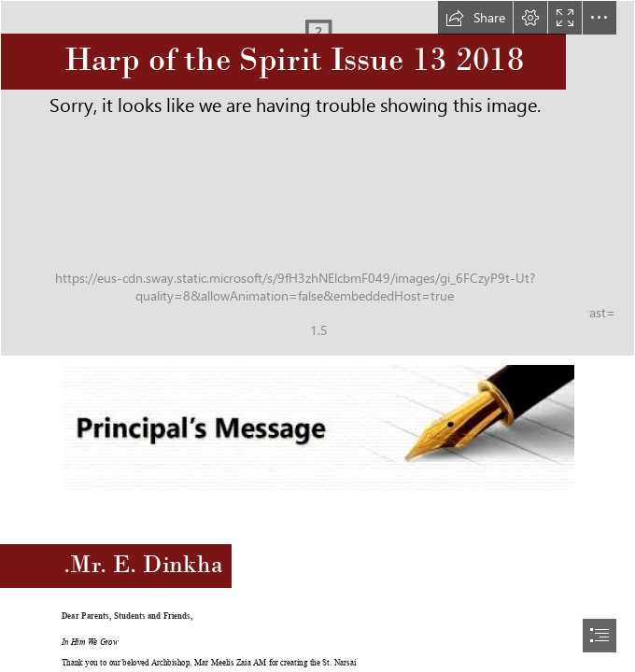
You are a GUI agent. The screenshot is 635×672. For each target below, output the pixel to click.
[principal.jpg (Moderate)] (317, 427)
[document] (317, 336)
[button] (475, 18)
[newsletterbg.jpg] (317, 178)
